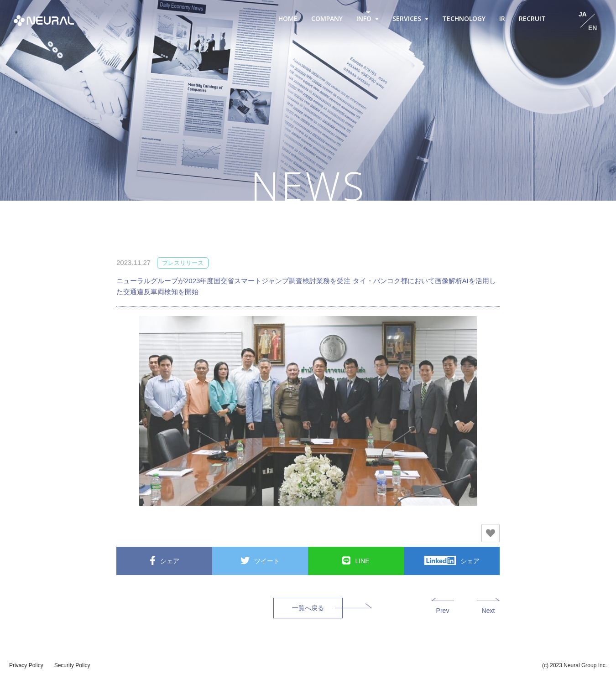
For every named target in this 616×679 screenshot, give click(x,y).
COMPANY (327, 18)
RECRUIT (532, 18)
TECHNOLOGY (464, 18)
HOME (288, 18)
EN (593, 28)
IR (502, 18)
